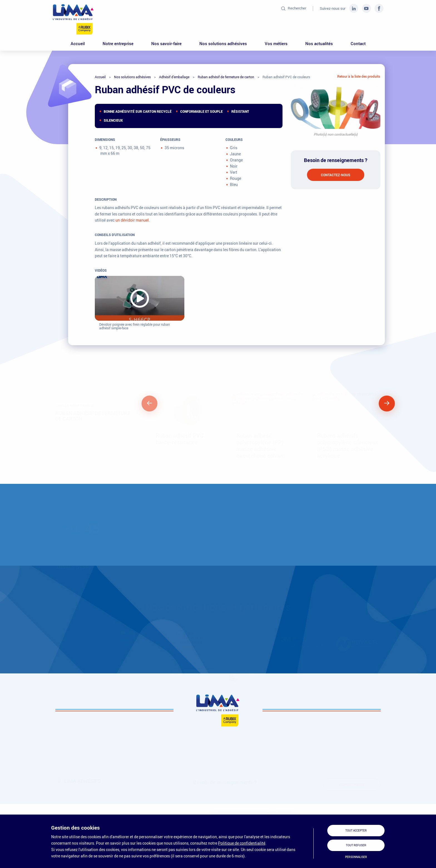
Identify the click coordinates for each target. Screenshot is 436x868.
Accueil (78, 43)
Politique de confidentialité (242, 843)
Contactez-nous (336, 175)
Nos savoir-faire (166, 43)
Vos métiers (276, 43)
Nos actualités (319, 43)
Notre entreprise (118, 43)
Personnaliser (356, 857)
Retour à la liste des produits (359, 76)
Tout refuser (356, 845)
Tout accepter (356, 831)
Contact (358, 43)
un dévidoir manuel (132, 220)
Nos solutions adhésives (223, 43)
